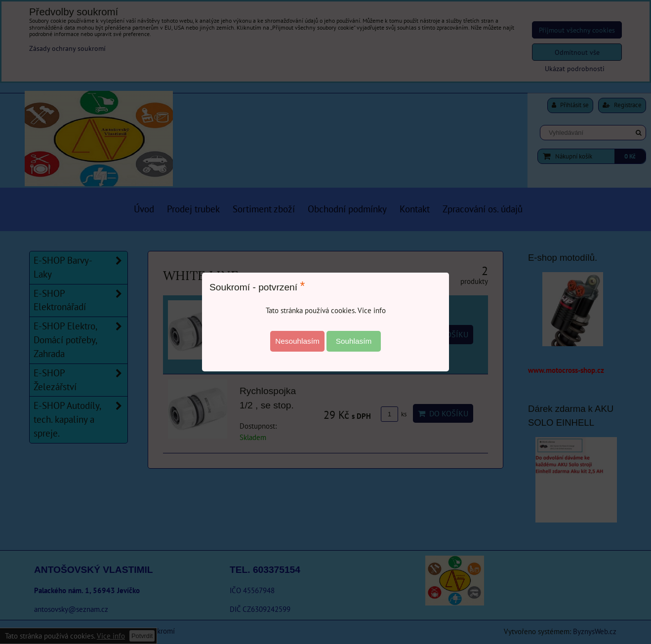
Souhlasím (354, 341)
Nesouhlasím (297, 341)
